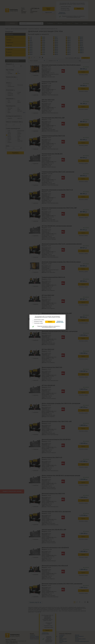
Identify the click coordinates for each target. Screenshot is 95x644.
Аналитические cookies (39, 320)
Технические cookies (39, 323)
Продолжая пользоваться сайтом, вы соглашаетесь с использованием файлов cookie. (49, 327)
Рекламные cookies (38, 321)
